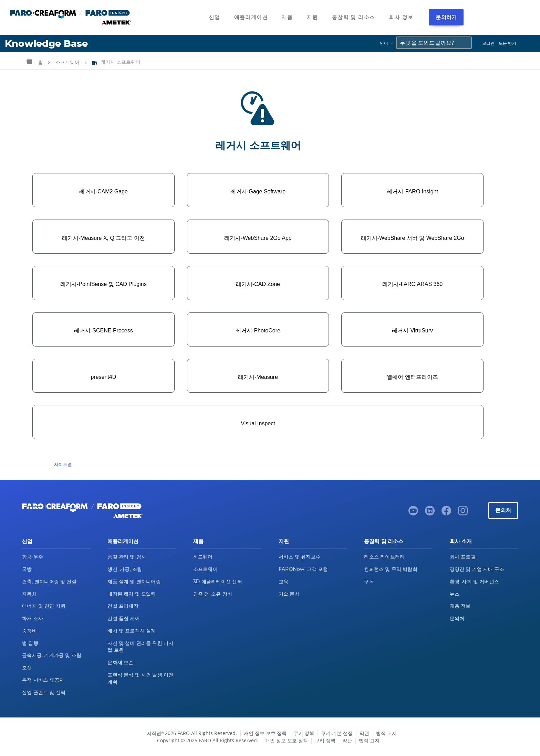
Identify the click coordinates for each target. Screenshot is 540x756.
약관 (364, 733)
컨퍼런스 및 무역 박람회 (391, 569)
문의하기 (446, 17)
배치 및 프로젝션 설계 (132, 631)
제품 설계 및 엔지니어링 (134, 582)
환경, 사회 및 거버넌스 (475, 582)
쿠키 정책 (304, 733)
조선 (27, 668)
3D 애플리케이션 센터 (218, 582)
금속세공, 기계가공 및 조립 (52, 655)
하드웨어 (203, 557)
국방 (27, 569)
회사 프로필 (463, 557)
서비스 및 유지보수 (300, 557)
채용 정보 (460, 606)
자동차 (29, 594)
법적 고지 (386, 733)
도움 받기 (507, 43)
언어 (384, 43)
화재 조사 (33, 618)
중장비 (29, 631)
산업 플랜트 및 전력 (44, 692)
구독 (369, 582)
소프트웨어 (68, 62)
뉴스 (455, 594)
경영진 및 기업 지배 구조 (477, 569)
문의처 (503, 510)
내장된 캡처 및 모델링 (132, 594)
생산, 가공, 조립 (125, 569)
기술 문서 (289, 594)
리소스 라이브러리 (384, 557)
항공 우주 (33, 557)
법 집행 (30, 643)
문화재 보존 (120, 662)
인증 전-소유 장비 (213, 594)
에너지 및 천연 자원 (44, 606)
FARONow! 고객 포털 (303, 569)
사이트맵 (63, 464)
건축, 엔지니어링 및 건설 (49, 582)
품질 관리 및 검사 (127, 557)
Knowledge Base (46, 44)
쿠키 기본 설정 (337, 733)
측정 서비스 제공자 (43, 680)
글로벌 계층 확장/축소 (29, 61)
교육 (284, 582)
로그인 (488, 43)
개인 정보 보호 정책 (265, 733)
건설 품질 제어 (124, 618)
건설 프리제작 (123, 606)
